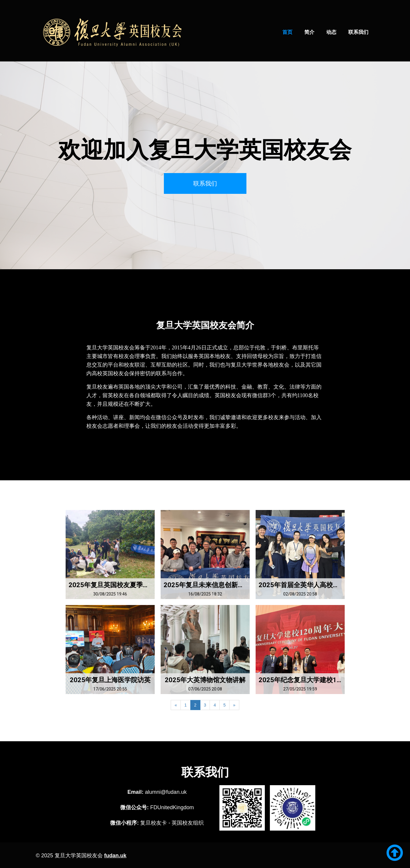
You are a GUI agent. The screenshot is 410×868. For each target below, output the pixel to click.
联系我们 (358, 32)
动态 (331, 32)
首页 (287, 32)
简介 (309, 32)
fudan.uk (115, 856)
